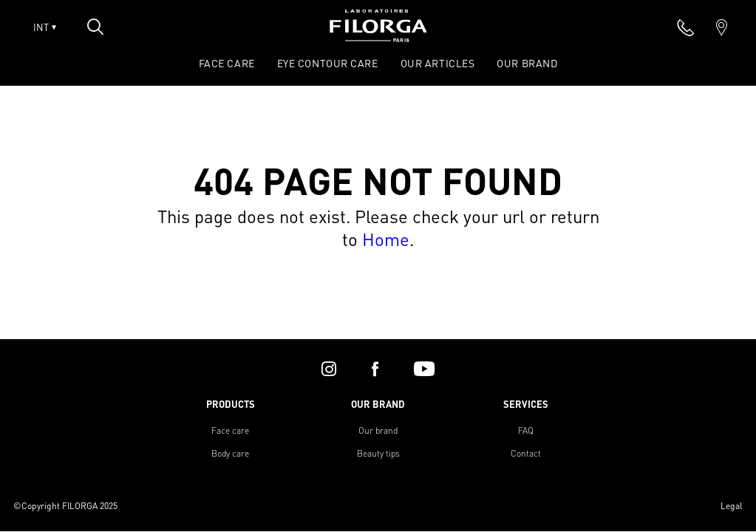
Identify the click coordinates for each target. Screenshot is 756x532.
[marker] (722, 27)
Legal (732, 506)
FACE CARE (227, 63)
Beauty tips (378, 453)
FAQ (526, 430)
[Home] (378, 37)
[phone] (686, 27)
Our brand (378, 430)
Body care (230, 453)
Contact (526, 453)
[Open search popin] (95, 27)
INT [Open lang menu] (45, 27)
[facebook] (375, 369)
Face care (230, 430)
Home (386, 239)
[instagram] (329, 369)
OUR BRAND (527, 63)
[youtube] (424, 369)
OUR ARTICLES (438, 63)
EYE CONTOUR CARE (328, 63)
